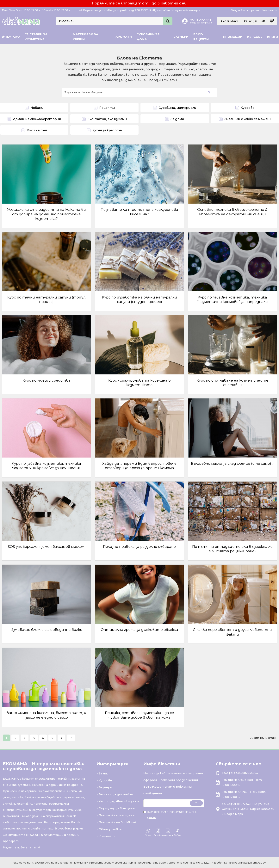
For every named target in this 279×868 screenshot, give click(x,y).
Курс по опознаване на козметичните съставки (232, 383)
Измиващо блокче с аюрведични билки (46, 630)
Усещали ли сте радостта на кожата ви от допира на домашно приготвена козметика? (46, 214)
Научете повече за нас (20, 847)
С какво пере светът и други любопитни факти (232, 632)
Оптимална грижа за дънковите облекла (139, 630)
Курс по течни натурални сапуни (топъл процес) (46, 300)
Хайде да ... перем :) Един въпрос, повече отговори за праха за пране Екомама (139, 466)
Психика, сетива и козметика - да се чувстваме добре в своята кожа (139, 715)
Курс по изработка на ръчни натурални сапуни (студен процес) (139, 300)
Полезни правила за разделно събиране (139, 547)
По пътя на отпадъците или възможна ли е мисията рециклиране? (232, 549)
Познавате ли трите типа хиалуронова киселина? (139, 212)
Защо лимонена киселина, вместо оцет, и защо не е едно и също (46, 715)
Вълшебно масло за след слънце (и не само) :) (232, 464)
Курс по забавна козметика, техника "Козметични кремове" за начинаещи (46, 466)
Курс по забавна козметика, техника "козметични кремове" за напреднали (232, 300)
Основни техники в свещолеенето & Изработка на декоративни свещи (232, 212)
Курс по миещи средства (46, 380)
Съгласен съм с (170, 815)
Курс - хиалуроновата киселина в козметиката (139, 383)
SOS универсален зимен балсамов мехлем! (46, 547)
